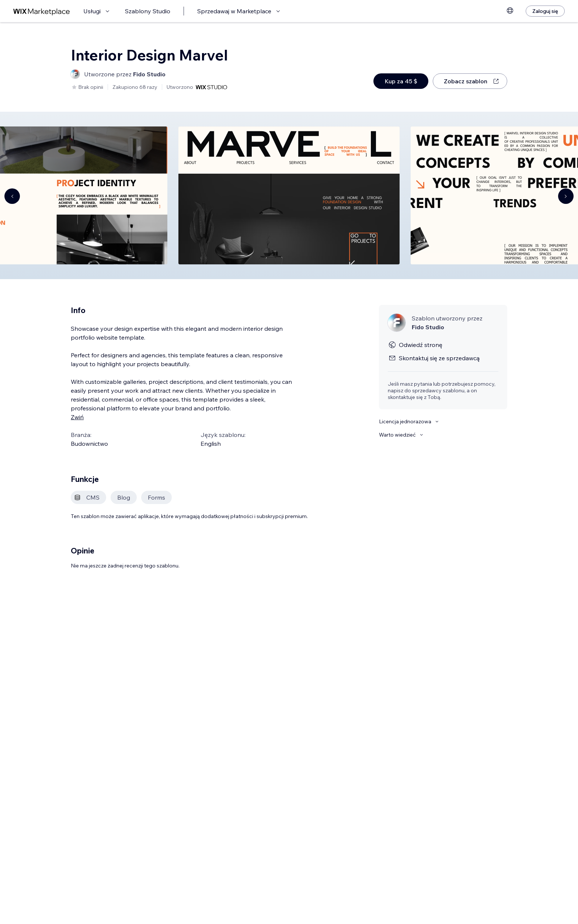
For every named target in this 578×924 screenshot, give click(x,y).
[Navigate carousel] (12, 196)
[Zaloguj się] (545, 11)
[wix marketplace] (42, 11)
